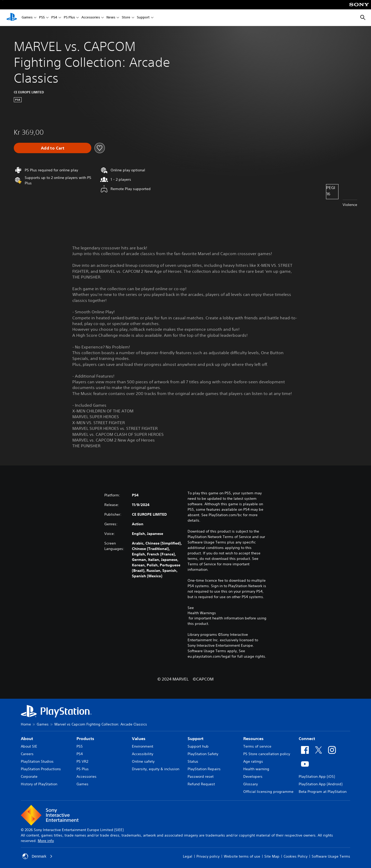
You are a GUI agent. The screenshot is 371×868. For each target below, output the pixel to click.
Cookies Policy (296, 856)
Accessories (91, 18)
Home (26, 724)
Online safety (143, 761)
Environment (143, 746)
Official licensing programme (268, 792)
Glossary (251, 784)
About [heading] (27, 739)
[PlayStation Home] (12, 18)
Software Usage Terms (331, 856)
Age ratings (253, 761)
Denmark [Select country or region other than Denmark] (38, 856)
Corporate (29, 776)
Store (126, 18)
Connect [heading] (307, 739)
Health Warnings (202, 613)
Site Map (272, 856)
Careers (27, 754)
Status (193, 761)
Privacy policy (208, 856)
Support (143, 18)
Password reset (201, 776)
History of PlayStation (39, 784)
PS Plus (69, 18)
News (111, 18)
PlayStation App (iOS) (317, 776)
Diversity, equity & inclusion (156, 769)
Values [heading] (139, 739)
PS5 (42, 18)
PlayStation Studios (37, 761)
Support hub (198, 746)
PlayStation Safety (203, 754)
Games (27, 18)
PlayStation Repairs (204, 769)
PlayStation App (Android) (321, 784)
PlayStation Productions (41, 769)
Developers (253, 776)
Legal (188, 856)
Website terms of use (242, 856)
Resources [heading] (253, 739)
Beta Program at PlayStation (323, 792)
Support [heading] (196, 739)
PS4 (54, 18)
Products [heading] (85, 739)
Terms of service (257, 746)
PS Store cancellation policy (267, 754)
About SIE (29, 746)
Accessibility (143, 754)
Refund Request (201, 784)
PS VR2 (82, 761)
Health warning (256, 769)
